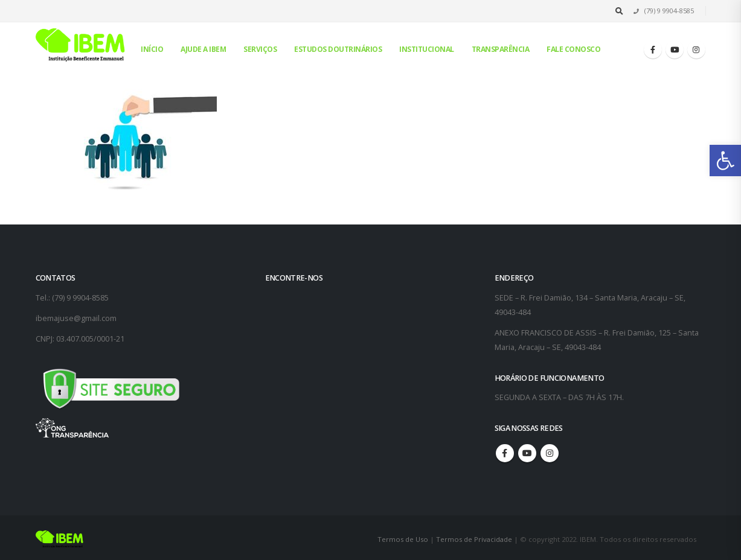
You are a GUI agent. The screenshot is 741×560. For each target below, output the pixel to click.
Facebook (505, 453)
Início (152, 49)
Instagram (550, 453)
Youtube (527, 453)
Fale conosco (573, 49)
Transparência (501, 49)
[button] (725, 161)
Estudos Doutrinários (338, 49)
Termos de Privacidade (474, 539)
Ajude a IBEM (203, 49)
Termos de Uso (404, 539)
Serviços (260, 49)
